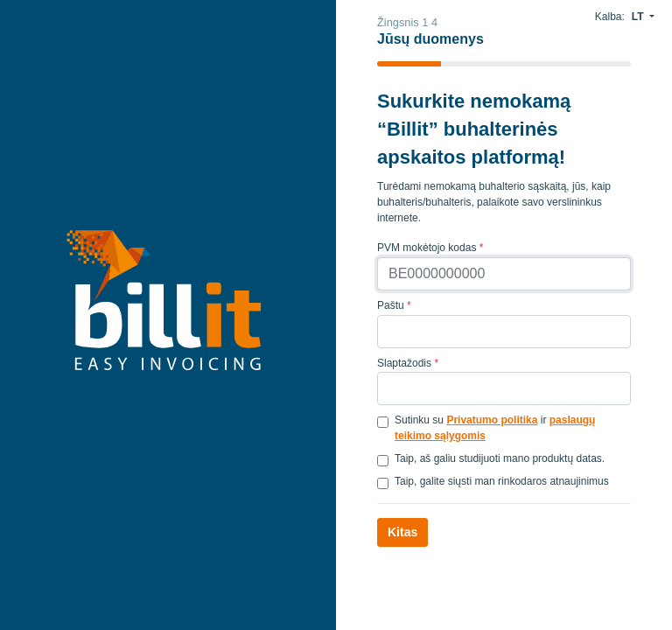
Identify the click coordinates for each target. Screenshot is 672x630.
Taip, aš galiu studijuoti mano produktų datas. (500, 458)
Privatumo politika (492, 420)
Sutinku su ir (495, 428)
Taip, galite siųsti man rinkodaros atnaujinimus (502, 481)
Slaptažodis (408, 363)
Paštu (394, 305)
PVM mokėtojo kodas (430, 248)
